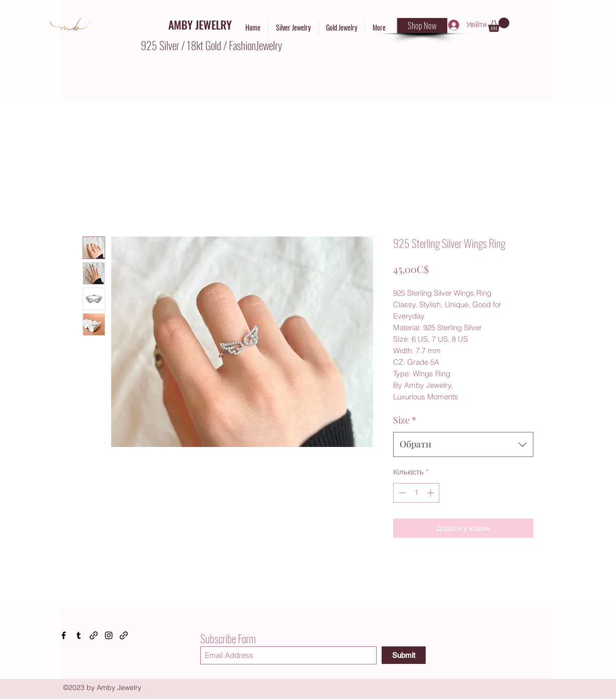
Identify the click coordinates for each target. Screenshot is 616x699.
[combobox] (463, 444)
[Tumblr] (79, 635)
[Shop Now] (422, 26)
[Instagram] (109, 635)
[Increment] (431, 493)
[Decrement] (401, 493)
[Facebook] (64, 635)
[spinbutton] (416, 493)
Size (405, 420)
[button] (499, 25)
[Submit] (404, 655)
